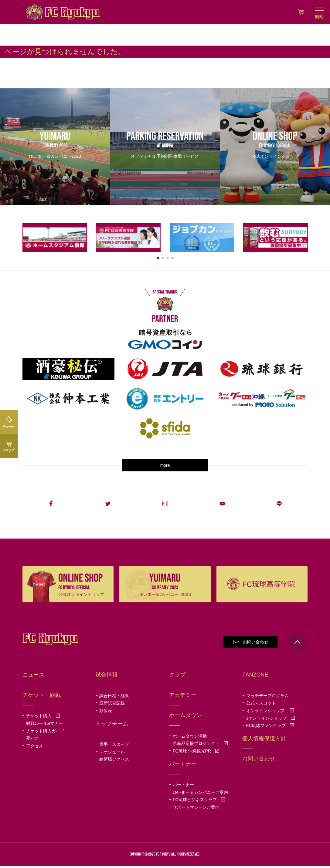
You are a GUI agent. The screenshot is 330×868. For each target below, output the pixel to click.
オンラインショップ (270, 713)
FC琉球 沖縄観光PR (196, 753)
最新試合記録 (112, 705)
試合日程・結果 (114, 697)
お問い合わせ (256, 644)
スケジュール (112, 754)
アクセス (35, 748)
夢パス (32, 740)
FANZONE (255, 677)
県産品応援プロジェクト (200, 746)
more (165, 467)
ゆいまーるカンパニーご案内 (200, 794)
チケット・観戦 (42, 697)
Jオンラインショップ (271, 720)
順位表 (106, 713)
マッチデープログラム (267, 697)
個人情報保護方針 (264, 740)
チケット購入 (43, 718)
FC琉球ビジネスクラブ (199, 802)
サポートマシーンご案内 (196, 809)
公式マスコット (261, 705)
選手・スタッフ (114, 746)
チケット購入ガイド (45, 733)
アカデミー (183, 697)
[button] (158, 260)
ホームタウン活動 (190, 738)
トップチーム (112, 725)
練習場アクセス (114, 761)
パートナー (183, 787)
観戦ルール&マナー (44, 725)
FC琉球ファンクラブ (270, 728)
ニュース (33, 677)
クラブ (177, 677)
